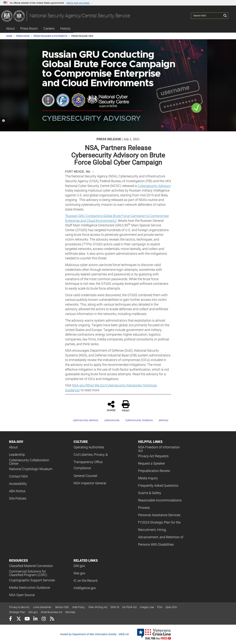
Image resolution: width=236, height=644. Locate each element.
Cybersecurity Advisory (154, 186)
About (10, 28)
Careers (49, 28)
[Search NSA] (207, 16)
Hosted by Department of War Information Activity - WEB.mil (94, 634)
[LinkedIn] (35, 619)
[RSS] (52, 619)
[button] (80, 3)
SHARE (111, 406)
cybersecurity (109, 420)
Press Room (29, 28)
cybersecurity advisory (83, 420)
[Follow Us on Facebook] (10, 619)
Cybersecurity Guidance (137, 420)
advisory (161, 420)
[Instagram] (44, 619)
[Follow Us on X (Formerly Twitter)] (19, 619)
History (65, 28)
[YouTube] (27, 619)
